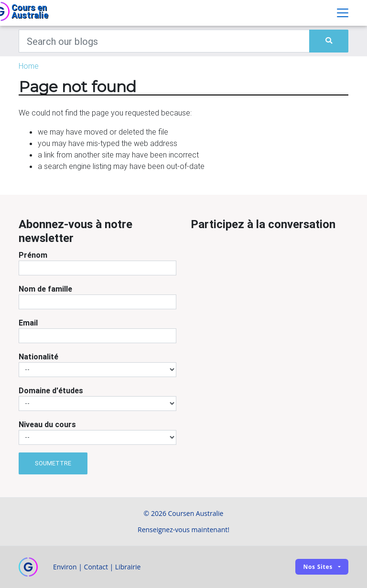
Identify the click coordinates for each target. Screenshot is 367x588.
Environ (65, 567)
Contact (96, 567)
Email (28, 323)
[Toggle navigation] (343, 13)
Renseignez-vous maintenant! (183, 530)
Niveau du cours (47, 424)
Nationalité (38, 357)
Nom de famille (45, 289)
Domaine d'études (51, 390)
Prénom (33, 255)
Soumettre (53, 463)
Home (29, 66)
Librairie (128, 567)
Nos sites (318, 567)
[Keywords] (164, 41)
